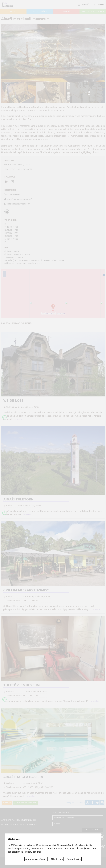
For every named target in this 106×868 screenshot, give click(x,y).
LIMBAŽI (66, 12)
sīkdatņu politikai (32, 852)
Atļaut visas (57, 859)
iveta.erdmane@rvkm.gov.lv (19, 204)
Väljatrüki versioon (26, 803)
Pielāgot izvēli (74, 859)
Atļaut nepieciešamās (36, 859)
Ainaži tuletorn (18, 499)
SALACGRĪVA (40, 12)
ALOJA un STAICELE (93, 12)
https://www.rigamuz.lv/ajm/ (19, 199)
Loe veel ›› (18, 419)
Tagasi (7, 803)
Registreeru (93, 830)
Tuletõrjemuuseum (22, 685)
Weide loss (13, 401)
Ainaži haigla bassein (23, 777)
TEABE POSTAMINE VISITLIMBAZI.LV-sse (19, 820)
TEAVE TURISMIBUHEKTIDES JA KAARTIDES (21, 824)
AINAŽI (13, 12)
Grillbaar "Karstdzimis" (26, 590)
